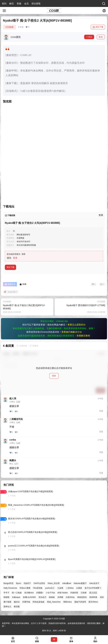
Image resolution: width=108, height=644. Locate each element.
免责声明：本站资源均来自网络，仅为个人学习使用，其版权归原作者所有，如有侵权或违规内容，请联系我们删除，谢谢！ (53, 625)
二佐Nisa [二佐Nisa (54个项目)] (70, 588)
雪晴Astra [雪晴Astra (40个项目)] (67, 602)
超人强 (13, 398)
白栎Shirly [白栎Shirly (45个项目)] (70, 597)
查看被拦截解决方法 (72, 332)
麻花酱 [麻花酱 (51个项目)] (17, 607)
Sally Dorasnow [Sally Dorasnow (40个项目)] (10, 588)
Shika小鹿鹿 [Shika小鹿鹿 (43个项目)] (25, 588)
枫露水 (13, 460)
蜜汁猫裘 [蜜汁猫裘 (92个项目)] (7, 602)
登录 (15, 258)
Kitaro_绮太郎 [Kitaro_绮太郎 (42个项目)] (54, 583)
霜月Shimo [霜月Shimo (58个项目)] (93, 602)
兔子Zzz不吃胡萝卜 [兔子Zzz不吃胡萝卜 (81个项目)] (93, 588)
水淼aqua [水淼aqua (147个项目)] (16, 597)
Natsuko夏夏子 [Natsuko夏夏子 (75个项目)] (80, 583)
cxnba (13, 440)
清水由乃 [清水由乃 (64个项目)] (42, 597)
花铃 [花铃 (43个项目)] (102, 597)
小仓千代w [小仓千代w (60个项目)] (50, 593)
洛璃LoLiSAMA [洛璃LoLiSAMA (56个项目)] (29, 597)
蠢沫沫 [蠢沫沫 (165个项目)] (17, 602)
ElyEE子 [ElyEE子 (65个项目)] (27, 583)
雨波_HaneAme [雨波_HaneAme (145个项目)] (54, 602)
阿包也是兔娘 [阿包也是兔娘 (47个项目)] (39, 602)
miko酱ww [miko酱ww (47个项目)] (67, 583)
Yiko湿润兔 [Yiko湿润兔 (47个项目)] (38, 588)
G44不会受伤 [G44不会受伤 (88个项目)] (39, 583)
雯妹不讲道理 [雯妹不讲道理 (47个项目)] (80, 602)
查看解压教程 (83, 336)
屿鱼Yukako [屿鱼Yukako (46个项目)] (63, 593)
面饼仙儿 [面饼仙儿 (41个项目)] (7, 607)
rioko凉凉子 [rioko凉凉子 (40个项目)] (94, 583)
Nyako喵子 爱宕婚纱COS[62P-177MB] (86, 305)
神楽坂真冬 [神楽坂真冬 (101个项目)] (82, 597)
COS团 (61, 619)
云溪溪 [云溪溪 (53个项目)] (79, 588)
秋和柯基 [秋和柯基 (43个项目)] (93, 597)
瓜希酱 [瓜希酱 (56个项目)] (60, 597)
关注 (89, 37)
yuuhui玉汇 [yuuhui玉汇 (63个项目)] (50, 588)
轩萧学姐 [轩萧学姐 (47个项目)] (26, 602)
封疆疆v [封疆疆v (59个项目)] (40, 593)
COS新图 (10, 27)
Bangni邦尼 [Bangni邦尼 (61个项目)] (8, 583)
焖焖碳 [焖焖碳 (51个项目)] (52, 597)
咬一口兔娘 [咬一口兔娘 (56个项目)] (17, 593)
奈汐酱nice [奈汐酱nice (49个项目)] (29, 593)
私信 (101, 37)
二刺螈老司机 (16, 419)
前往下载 (98, 27)
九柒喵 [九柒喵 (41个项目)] (60, 588)
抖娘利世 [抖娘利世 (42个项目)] (74, 593)
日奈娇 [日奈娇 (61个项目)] (84, 593)
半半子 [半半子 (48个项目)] (6, 593)
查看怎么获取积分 (77, 325)
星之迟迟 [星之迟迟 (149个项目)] (93, 593)
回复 (101, 411)
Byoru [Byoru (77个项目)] (19, 583)
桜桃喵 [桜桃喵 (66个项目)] (6, 597)
